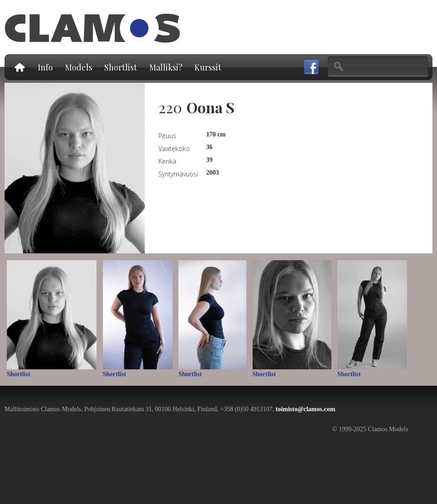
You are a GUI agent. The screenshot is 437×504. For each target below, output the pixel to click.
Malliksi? (166, 67)
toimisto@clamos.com (305, 409)
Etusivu (19, 67)
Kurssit (208, 67)
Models (79, 67)
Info (45, 67)
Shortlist (121, 67)
